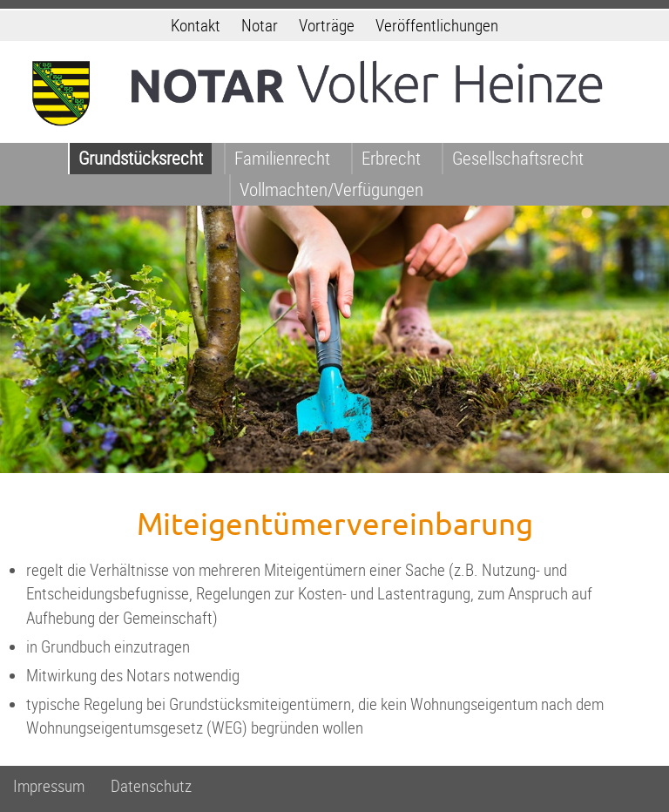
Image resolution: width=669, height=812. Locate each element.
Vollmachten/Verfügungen (331, 189)
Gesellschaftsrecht (518, 158)
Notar (260, 26)
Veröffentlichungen (437, 26)
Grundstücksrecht (141, 158)
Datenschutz (151, 786)
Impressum (49, 786)
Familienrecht (282, 158)
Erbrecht (391, 158)
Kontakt (196, 26)
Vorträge (327, 26)
